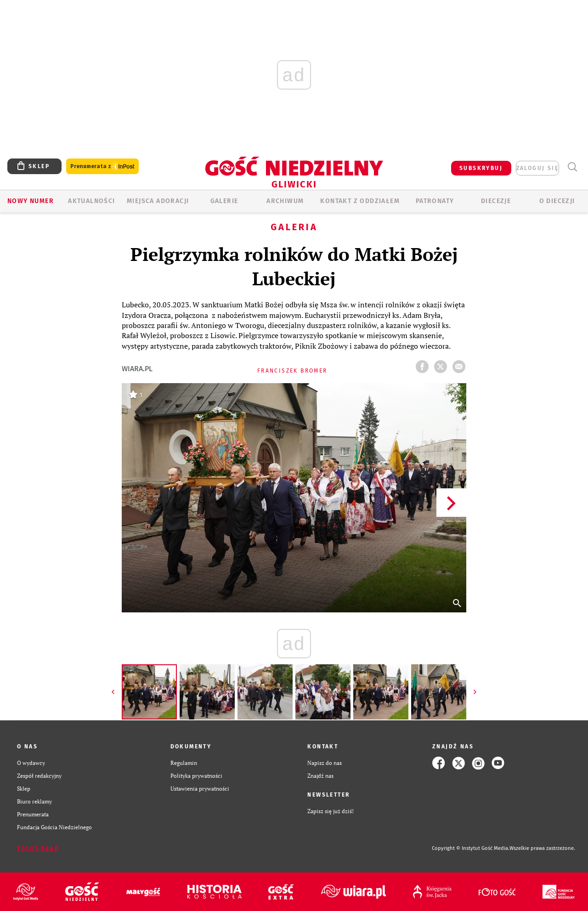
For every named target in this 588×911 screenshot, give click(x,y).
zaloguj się (537, 168)
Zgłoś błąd (38, 849)
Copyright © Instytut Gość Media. (471, 848)
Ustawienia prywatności (200, 789)
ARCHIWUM (285, 201)
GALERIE (224, 201)
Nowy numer (31, 201)
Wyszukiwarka (572, 167)
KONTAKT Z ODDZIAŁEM (360, 201)
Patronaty (435, 201)
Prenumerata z (102, 167)
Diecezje (496, 201)
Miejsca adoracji (158, 201)
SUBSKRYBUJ (481, 168)
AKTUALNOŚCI (91, 201)
